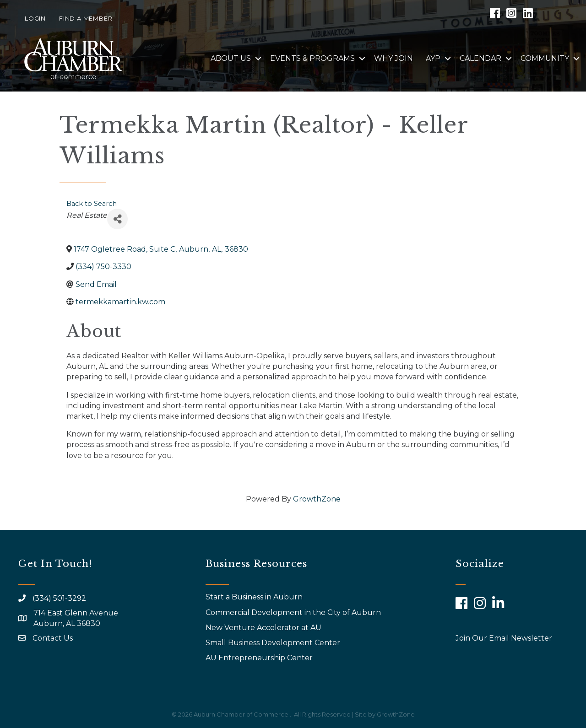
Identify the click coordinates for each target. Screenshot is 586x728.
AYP (433, 58)
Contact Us (53, 638)
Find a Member (86, 18)
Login (35, 18)
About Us (231, 58)
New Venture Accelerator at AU (264, 628)
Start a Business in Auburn (254, 597)
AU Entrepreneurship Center (260, 658)
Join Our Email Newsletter (504, 638)
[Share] (117, 219)
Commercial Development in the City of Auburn (294, 612)
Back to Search (92, 204)
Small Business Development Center (274, 643)
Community (545, 58)
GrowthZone (317, 499)
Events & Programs (312, 58)
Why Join (393, 58)
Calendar (480, 58)
